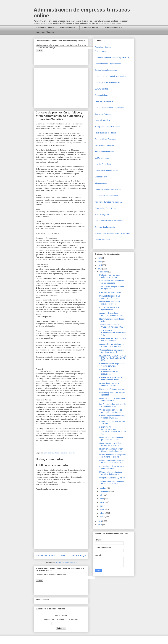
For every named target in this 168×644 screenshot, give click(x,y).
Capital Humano (101, 51)
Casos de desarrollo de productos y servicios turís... (112, 314)
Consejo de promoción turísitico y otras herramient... (112, 417)
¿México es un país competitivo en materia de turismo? (112, 482)
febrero (103, 513)
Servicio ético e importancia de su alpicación (112, 288)
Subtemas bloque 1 (68, 28)
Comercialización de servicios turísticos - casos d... (111, 351)
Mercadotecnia (101, 177)
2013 (100, 521)
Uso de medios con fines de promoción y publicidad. (111, 411)
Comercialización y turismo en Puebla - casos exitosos (112, 345)
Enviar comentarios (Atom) (66, 562)
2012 (100, 525)
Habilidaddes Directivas (104, 145)
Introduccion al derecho (104, 152)
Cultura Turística (101, 89)
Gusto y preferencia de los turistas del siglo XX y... (110, 444)
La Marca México (102, 158)
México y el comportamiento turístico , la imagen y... (111, 473)
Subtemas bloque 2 (91, 28)
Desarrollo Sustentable (104, 101)
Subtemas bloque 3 (113, 28)
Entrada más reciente (45, 555)
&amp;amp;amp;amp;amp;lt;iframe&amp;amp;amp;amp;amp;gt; (65, 57)
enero (102, 517)
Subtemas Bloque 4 (45, 32)
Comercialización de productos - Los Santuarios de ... (112, 340)
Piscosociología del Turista (106, 208)
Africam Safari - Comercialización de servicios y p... (112, 333)
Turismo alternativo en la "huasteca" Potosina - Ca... (111, 326)
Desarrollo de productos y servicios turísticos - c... (110, 384)
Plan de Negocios (102, 214)
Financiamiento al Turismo (105, 133)
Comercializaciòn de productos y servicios (60, 453)
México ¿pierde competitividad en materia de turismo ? (112, 462)
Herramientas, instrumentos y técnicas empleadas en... (111, 450)
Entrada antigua (79, 555)
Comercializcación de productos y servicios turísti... (112, 365)
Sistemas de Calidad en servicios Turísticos (112, 233)
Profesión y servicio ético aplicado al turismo (110, 276)
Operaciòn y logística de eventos (108, 189)
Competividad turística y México (112, 478)
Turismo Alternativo (103, 240)
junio (102, 499)
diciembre (104, 272)
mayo (102, 502)
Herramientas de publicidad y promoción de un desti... (111, 438)
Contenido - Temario (45, 28)
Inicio (64, 555)
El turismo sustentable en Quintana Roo (110, 309)
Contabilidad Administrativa (106, 70)
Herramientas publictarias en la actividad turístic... (112, 399)
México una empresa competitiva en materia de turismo (113, 456)
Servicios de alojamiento (105, 227)
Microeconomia (101, 183)
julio (102, 495)
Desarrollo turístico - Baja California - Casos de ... (110, 297)
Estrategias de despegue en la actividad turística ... (112, 467)
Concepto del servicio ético (110, 292)
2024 (100, 258)
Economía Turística (103, 114)
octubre (103, 488)
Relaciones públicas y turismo (111, 389)
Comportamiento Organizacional (108, 64)
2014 (100, 269)
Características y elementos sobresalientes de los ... (111, 379)
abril (102, 506)
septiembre (105, 492)
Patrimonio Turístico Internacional (108, 202)
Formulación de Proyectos (105, 139)
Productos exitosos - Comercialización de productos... (109, 372)
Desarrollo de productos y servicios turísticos (110, 303)
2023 (100, 262)
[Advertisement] (8, 591)
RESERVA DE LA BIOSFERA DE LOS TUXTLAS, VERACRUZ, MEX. (113, 358)
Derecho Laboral (102, 95)
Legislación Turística (103, 164)
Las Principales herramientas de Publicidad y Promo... (112, 405)
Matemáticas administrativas (106, 171)
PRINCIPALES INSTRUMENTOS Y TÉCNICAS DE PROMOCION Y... (113, 430)
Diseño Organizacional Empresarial (109, 108)
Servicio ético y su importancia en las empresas (112, 282)
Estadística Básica (102, 120)
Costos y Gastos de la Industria (108, 83)
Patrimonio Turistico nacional (107, 196)
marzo (103, 509)
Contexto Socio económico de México (110, 76)
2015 (100, 265)
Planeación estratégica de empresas (110, 221)
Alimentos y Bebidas (103, 47)
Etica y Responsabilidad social (107, 127)
